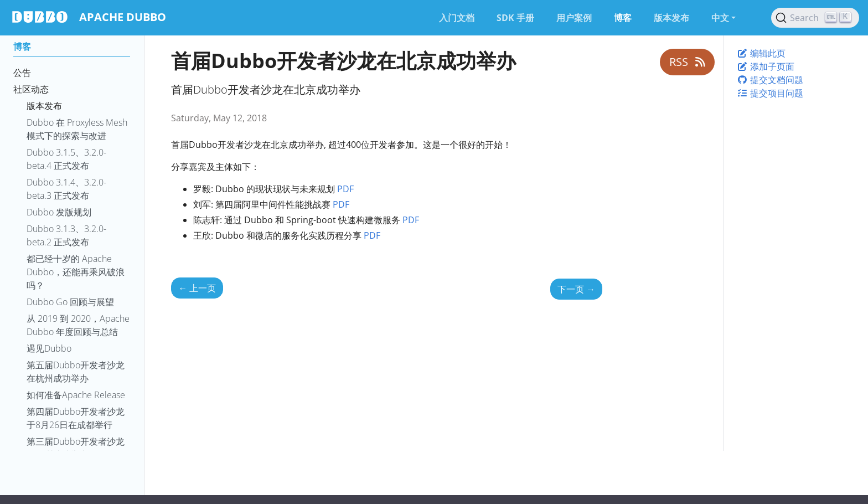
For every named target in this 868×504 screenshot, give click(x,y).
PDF (345, 189)
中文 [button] (720, 18)
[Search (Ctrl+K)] (815, 18)
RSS (687, 62)
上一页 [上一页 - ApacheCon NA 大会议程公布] (197, 288)
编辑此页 (761, 53)
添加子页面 (766, 66)
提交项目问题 (770, 93)
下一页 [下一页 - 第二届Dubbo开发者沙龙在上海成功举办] (576, 289)
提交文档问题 (770, 80)
